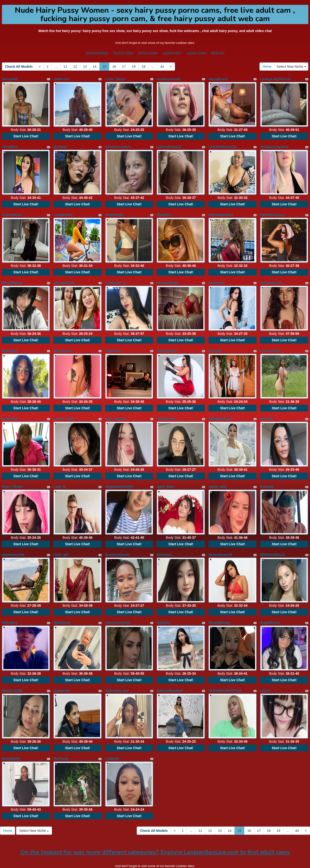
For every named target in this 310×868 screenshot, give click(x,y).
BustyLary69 (12, 669)
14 (95, 67)
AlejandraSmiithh (119, 472)
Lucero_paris (64, 407)
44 (162, 67)
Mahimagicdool (221, 210)
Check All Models (19, 67)
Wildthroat (62, 604)
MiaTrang (61, 735)
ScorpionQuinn (117, 538)
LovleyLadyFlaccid (275, 79)
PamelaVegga (168, 276)
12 (75, 67)
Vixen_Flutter (13, 472)
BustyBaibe (11, 735)
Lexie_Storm (115, 79)
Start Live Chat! (26, 134)
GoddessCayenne (274, 145)
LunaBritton (63, 210)
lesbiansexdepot (97, 53)
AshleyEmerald (169, 145)
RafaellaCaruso (272, 210)
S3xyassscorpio (118, 145)
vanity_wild (217, 472)
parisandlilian (64, 276)
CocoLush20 (270, 341)
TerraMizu (10, 145)
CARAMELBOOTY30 (225, 669)
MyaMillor (10, 341)
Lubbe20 (112, 735)
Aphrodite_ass (117, 669)
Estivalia (267, 472)
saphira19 (10, 407)
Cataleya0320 (271, 276)
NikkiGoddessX (273, 538)
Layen (265, 669)
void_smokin (116, 407)
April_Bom (165, 472)
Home (267, 67)
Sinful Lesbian (148, 53)
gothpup (60, 145)
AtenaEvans (218, 79)
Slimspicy (10, 604)
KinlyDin (164, 604)
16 (114, 67)
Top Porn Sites (123, 53)
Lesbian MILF (172, 53)
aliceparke (217, 276)
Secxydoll (10, 79)
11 (65, 67)
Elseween (164, 538)
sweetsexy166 (13, 538)
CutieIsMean (12, 210)
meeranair (61, 669)
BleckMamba (12, 276)
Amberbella (114, 210)
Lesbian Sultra (196, 53)
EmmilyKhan (167, 341)
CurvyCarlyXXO (118, 604)
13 (85, 67)
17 (124, 67)
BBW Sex (218, 53)
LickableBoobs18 (222, 145)
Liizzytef (215, 341)
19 (143, 67)
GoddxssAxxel (168, 79)
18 (134, 67)
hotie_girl (61, 538)
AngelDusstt (270, 604)
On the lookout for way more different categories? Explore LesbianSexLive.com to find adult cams (155, 826)
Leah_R (60, 472)
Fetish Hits (197, 861)
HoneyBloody (219, 604)
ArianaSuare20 (220, 538)
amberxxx (61, 79)
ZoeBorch (113, 341)
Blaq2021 (164, 210)
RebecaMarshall (170, 669)
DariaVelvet (166, 407)
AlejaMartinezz (220, 407)
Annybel (267, 407)
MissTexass (63, 341)
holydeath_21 (116, 276)
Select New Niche (291, 67)
